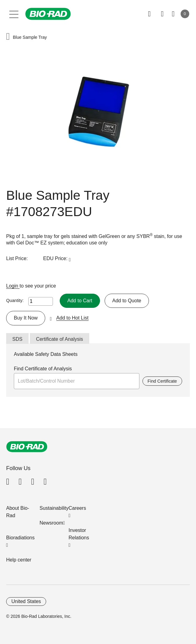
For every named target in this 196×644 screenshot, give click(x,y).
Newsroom (51, 523)
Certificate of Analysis (60, 339)
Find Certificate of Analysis (43, 369)
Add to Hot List (72, 318)
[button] (8, 37)
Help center (19, 560)
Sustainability (54, 508)
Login (13, 286)
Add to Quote (127, 301)
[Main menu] (14, 14)
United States (26, 601)
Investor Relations (79, 534)
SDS (17, 339)
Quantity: (15, 300)
